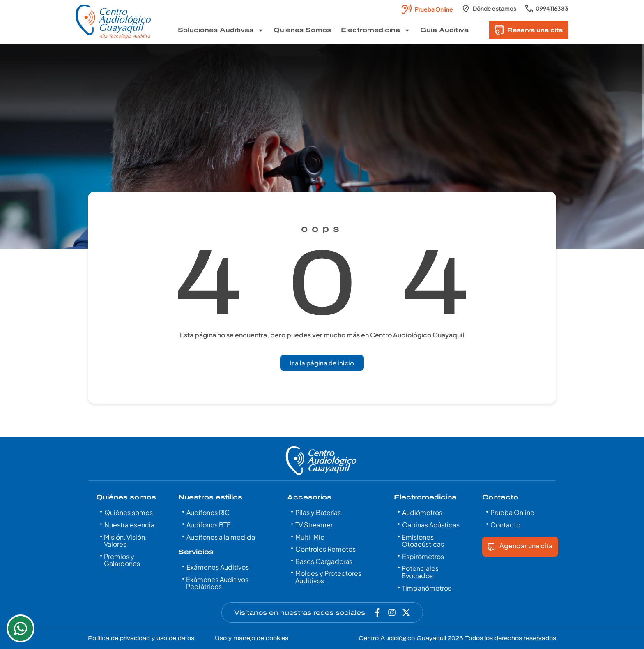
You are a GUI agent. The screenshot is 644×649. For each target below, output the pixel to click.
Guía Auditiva (444, 30)
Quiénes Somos (302, 30)
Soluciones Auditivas (221, 30)
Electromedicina (376, 30)
